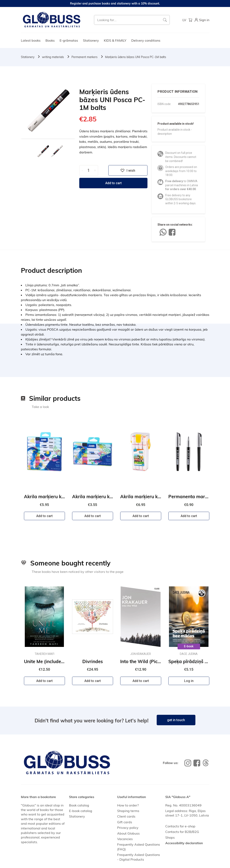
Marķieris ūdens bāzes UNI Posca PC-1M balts (136, 57)
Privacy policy (128, 828)
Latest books (31, 40)
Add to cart (113, 183)
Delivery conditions (146, 40)
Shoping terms (128, 811)
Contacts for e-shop (180, 826)
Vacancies (125, 839)
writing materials (53, 57)
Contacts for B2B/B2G (182, 832)
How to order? (128, 805)
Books (50, 40)
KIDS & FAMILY (115, 40)
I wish (128, 170)
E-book (189, 646)
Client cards (126, 816)
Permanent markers (84, 57)
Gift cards (125, 822)
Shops (170, 837)
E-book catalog (81, 811)
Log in (189, 681)
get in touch (176, 720)
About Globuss (128, 833)
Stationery (91, 40)
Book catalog (79, 805)
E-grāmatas (69, 40)
